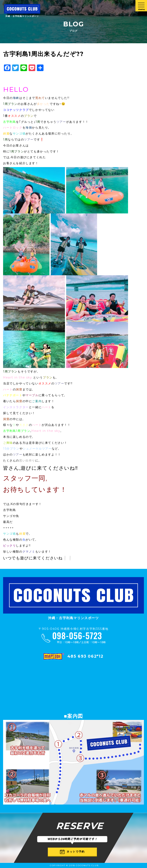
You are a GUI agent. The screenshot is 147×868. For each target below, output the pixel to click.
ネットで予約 (72, 852)
